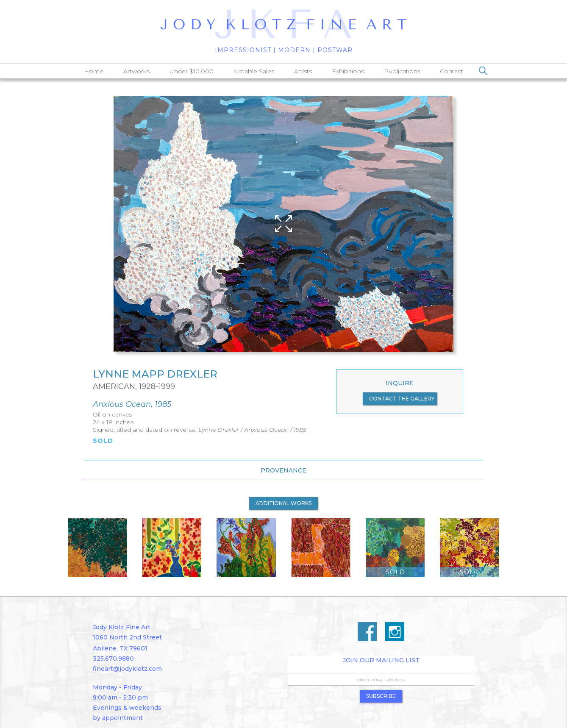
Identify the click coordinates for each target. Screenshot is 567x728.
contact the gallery (402, 399)
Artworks (136, 71)
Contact (452, 71)
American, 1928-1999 (134, 386)
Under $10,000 (192, 71)
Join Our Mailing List (381, 660)
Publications (402, 71)
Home (94, 71)
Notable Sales (254, 71)
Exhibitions (348, 71)
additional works (283, 503)
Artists (303, 71)
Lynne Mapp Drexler (155, 374)
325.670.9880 (113, 659)
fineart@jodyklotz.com (127, 669)
